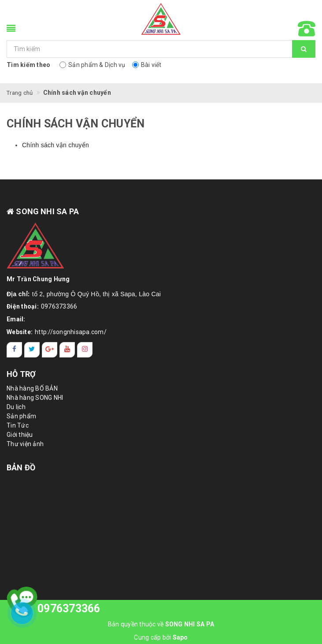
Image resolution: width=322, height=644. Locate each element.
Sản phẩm (21, 416)
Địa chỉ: (18, 294)
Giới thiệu (20, 435)
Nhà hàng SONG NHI (35, 398)
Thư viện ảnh (25, 444)
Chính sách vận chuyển (56, 145)
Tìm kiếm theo (28, 65)
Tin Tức (18, 425)
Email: (16, 319)
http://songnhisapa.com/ (71, 332)
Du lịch (16, 407)
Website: (20, 332)
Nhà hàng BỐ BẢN (32, 388)
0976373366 (59, 306)
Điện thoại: (23, 306)
